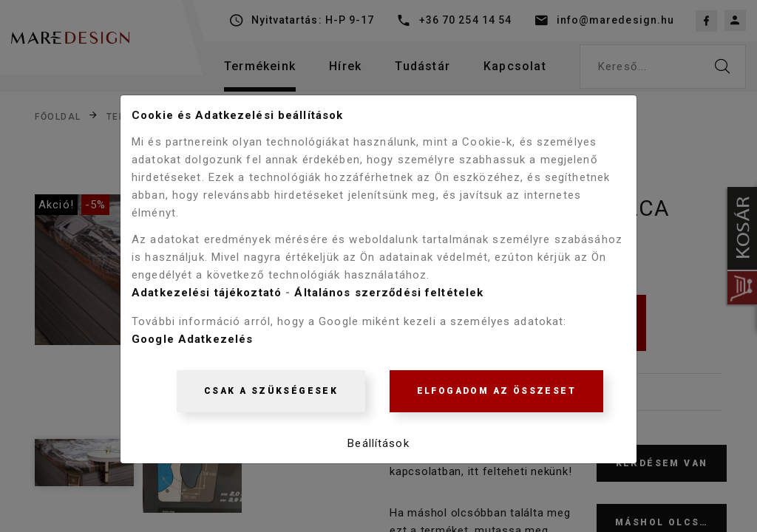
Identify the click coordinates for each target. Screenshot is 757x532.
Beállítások (378, 446)
